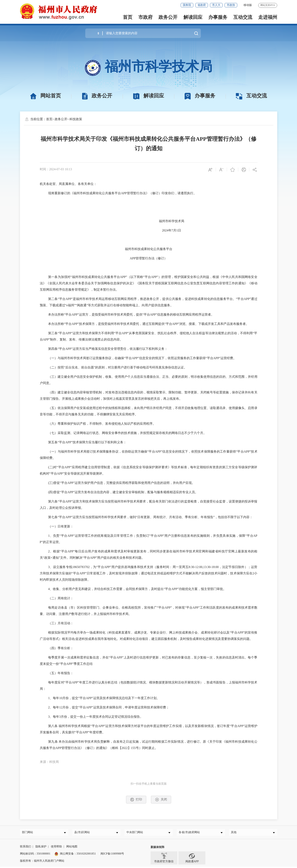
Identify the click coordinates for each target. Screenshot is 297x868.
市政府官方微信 (164, 859)
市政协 (231, 5)
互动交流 (243, 17)
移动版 (248, 5)
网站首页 (46, 96)
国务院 (187, 5)
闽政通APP (192, 859)
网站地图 (72, 848)
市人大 (216, 5)
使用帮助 (56, 848)
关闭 (161, 800)
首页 (128, 17)
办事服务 (218, 17)
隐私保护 (41, 848)
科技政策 (76, 119)
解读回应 (193, 17)
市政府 (145, 17)
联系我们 (26, 848)
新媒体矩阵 (158, 849)
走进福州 (268, 17)
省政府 (202, 5)
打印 (136, 800)
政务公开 (168, 17)
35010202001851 (86, 855)
